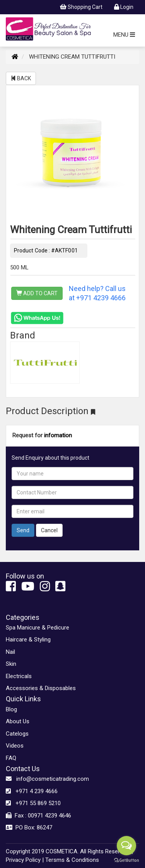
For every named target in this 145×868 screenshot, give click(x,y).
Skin (11, 664)
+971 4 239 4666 (32, 791)
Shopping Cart (81, 7)
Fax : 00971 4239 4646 (38, 816)
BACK (21, 78)
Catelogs (17, 734)
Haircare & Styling (28, 640)
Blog (11, 709)
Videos (15, 746)
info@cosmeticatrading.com (47, 779)
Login (124, 7)
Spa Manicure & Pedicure (38, 628)
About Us (18, 721)
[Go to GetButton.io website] (126, 860)
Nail (10, 652)
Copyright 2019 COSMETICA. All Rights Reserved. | (69, 851)
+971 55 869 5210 (33, 803)
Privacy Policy (23, 860)
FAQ (11, 758)
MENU (124, 35)
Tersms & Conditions (72, 860)
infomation (58, 435)
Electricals (19, 676)
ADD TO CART (37, 293)
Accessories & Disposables (41, 688)
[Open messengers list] (126, 846)
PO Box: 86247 (29, 827)
